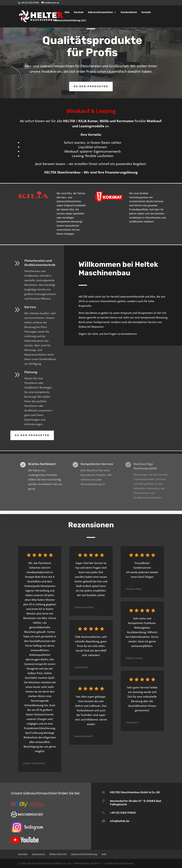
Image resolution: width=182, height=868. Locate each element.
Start (57, 12)
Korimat (79, 12)
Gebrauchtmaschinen (100, 12)
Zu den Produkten (91, 86)
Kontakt (146, 12)
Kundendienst (129, 12)
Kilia (67, 12)
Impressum (38, 854)
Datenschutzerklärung (84, 854)
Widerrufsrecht (58, 854)
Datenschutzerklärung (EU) (70, 21)
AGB (104, 854)
